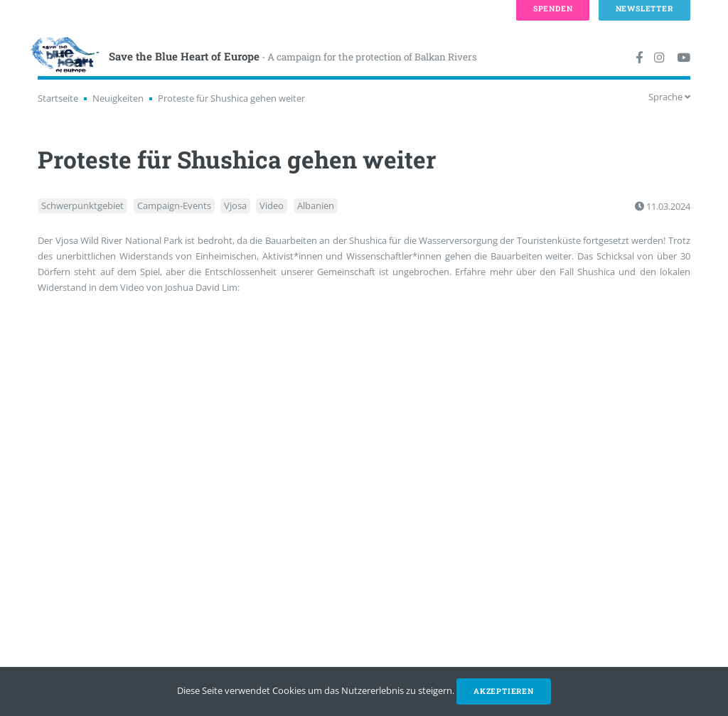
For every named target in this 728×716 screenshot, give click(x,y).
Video (272, 206)
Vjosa (235, 206)
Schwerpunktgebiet (82, 206)
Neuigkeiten (118, 98)
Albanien (316, 206)
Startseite (58, 98)
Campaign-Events (174, 206)
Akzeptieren (504, 691)
